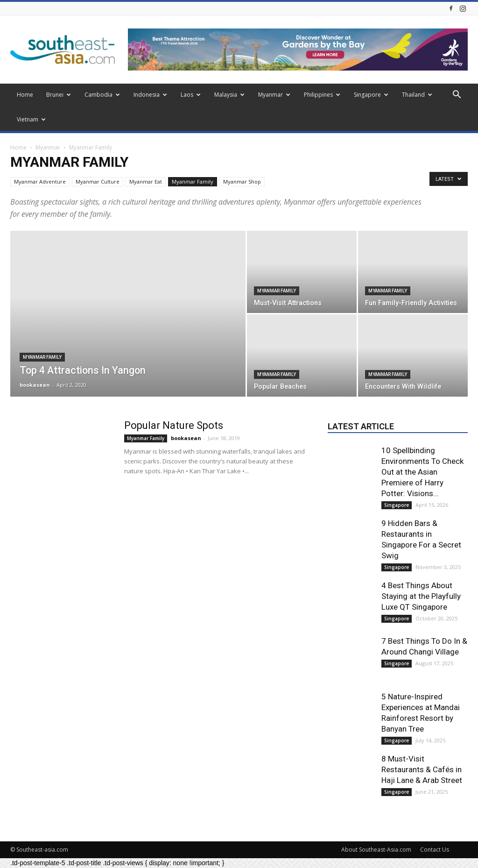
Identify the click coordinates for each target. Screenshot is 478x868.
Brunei (59, 95)
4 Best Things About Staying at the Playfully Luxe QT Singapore (421, 596)
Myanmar (274, 95)
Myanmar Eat (146, 181)
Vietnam (31, 119)
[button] (457, 96)
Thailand (417, 95)
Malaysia (229, 95)
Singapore (371, 95)
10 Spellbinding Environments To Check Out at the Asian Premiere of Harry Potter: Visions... (422, 472)
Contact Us (435, 850)
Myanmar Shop (242, 181)
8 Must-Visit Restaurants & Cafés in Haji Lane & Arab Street (422, 769)
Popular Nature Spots (174, 425)
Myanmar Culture (98, 181)
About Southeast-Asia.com (376, 850)
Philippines (322, 95)
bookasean (35, 385)
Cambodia (102, 95)
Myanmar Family (193, 181)
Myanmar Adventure (40, 181)
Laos (191, 95)
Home (25, 95)
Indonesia (150, 95)
